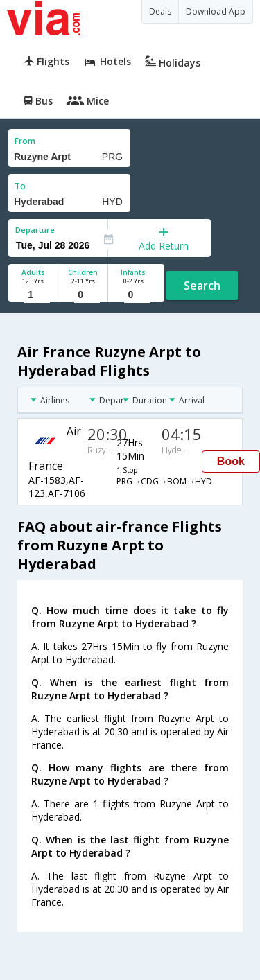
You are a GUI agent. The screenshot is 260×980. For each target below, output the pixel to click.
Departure (35, 230)
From (25, 141)
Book (231, 461)
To (20, 186)
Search (202, 286)
